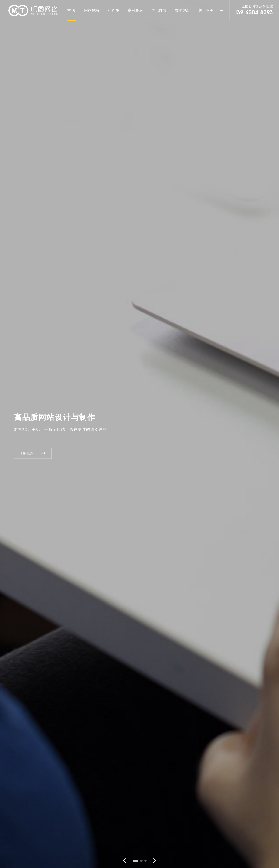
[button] (135, 861)
